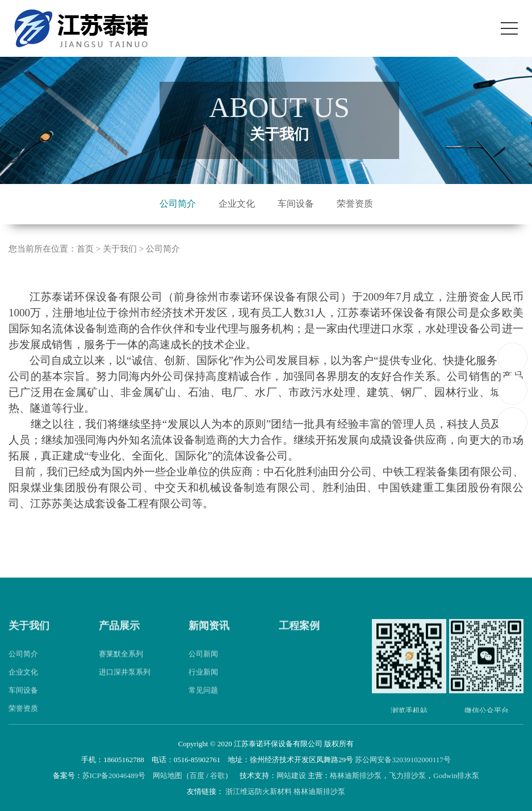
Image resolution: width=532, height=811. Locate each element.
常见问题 (203, 703)
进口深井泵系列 (125, 685)
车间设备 (296, 204)
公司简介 (178, 204)
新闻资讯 (209, 639)
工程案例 (299, 639)
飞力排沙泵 (407, 776)
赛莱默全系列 (121, 667)
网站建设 (291, 776)
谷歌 (217, 776)
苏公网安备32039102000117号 (403, 760)
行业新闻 (203, 685)
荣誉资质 (355, 204)
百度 (197, 776)
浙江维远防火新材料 (259, 791)
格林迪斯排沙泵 (356, 776)
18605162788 (513, 357)
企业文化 (237, 204)
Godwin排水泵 (456, 776)
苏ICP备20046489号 (114, 776)
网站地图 (167, 776)
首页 (85, 249)
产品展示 (119, 639)
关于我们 (29, 639)
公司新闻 (203, 667)
